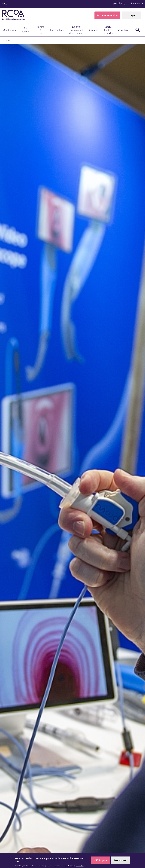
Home (6, 40)
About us (123, 30)
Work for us (119, 3)
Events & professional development (76, 30)
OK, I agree (100, 860)
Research (93, 30)
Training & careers (40, 30)
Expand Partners (143, 4)
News (4, 3)
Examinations (57, 30)
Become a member (107, 15)
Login (132, 15)
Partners (135, 3)
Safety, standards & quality (108, 30)
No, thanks (120, 860)
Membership (9, 30)
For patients (26, 30)
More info (80, 866)
